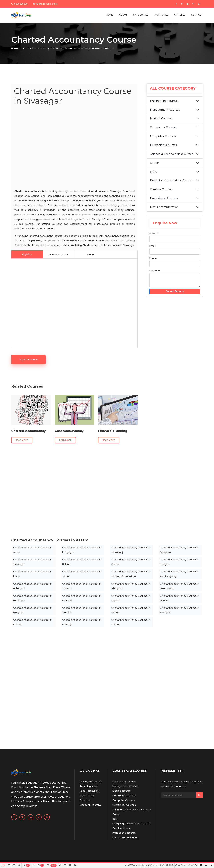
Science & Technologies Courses (172, 154)
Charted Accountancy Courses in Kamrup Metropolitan (131, 574)
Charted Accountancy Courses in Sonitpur (82, 586)
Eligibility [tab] (27, 254)
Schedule (85, 800)
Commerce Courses (163, 127)
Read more (22, 440)
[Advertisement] (74, 148)
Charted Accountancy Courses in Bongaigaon (82, 550)
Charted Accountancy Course (41, 48)
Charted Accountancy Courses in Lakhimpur (33, 598)
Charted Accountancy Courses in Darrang (82, 622)
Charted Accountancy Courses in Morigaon (33, 610)
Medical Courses (161, 119)
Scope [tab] (90, 254)
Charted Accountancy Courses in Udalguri (180, 562)
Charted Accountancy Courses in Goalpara (180, 550)
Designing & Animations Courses (171, 180)
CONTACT (197, 15)
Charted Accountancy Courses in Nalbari (82, 562)
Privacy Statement (91, 782)
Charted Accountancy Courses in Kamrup (33, 622)
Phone (153, 258)
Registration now (28, 360)
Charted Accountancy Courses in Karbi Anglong (180, 574)
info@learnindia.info (45, 4)
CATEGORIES (141, 15)
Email (153, 246)
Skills (153, 172)
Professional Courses (164, 198)
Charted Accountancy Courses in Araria (33, 550)
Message (155, 271)
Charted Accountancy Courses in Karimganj (131, 550)
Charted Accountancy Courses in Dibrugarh (131, 586)
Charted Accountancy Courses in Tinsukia (82, 610)
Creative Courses (161, 189)
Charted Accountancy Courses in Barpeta (131, 610)
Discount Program (90, 805)
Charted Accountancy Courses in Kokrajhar (180, 610)
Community (87, 796)
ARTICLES (180, 15)
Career (155, 163)
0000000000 (19, 4)
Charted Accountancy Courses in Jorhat (82, 574)
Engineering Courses (164, 101)
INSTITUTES (161, 15)
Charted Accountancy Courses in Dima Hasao (180, 586)
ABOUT (123, 15)
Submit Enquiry (175, 292)
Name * (154, 234)
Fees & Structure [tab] (59, 254)
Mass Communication (164, 207)
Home (15, 48)
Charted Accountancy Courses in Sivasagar (33, 562)
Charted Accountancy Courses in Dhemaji (82, 598)
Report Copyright (90, 791)
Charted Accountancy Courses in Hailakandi (33, 586)
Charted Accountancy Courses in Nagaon (131, 598)
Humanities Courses (163, 145)
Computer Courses (163, 136)
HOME (110, 15)
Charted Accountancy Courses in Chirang (131, 622)
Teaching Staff (89, 786)
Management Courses (165, 110)
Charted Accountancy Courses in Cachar (131, 562)
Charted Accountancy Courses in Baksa (33, 574)
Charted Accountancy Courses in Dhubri (180, 598)
